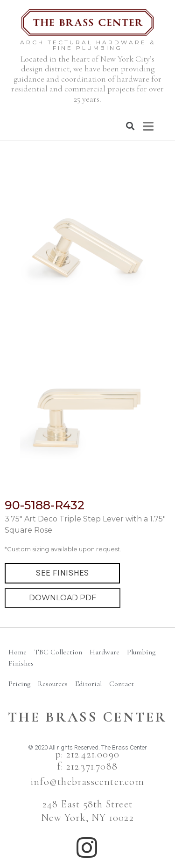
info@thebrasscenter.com (87, 782)
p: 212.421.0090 (87, 754)
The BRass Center (87, 717)
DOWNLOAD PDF (63, 598)
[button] (62, 573)
